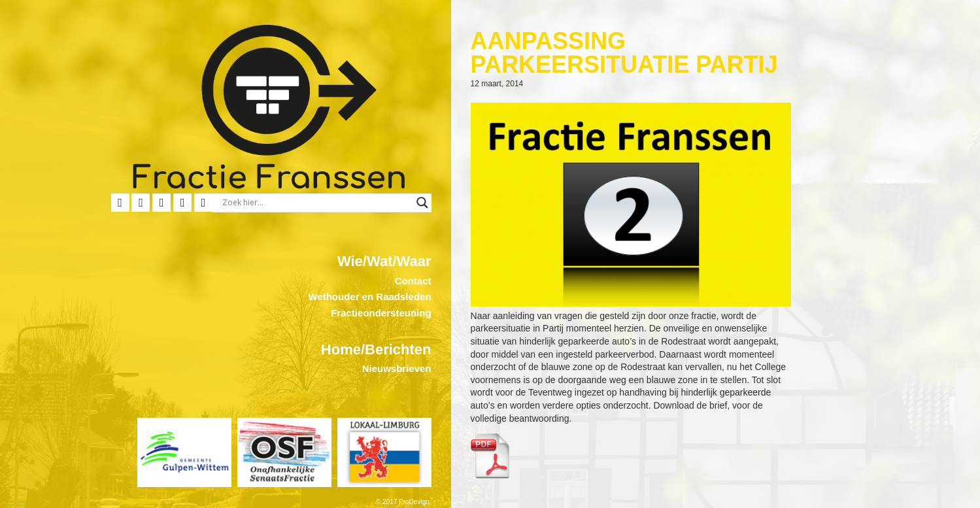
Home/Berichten (376, 349)
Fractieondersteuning (381, 313)
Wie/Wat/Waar (384, 261)
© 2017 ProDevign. (404, 502)
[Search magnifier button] (422, 203)
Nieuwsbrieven (397, 368)
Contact (413, 281)
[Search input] (316, 203)
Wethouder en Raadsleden (369, 296)
